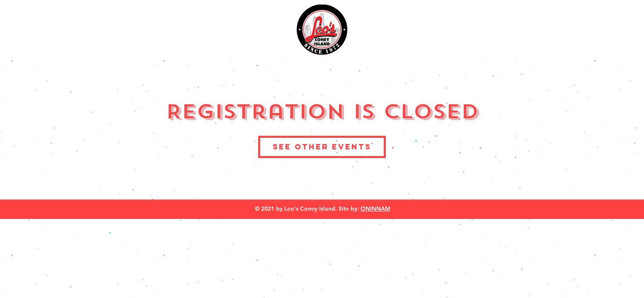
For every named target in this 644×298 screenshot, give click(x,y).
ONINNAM (375, 209)
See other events (322, 147)
